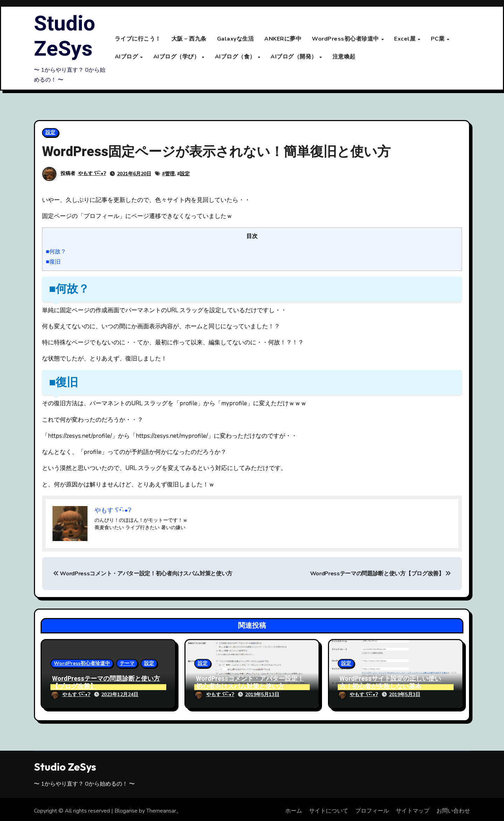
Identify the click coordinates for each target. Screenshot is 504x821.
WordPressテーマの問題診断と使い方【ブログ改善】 (380, 574)
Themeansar (161, 808)
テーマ (127, 663)
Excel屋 (406, 39)
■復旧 (53, 262)
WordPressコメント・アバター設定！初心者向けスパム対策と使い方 (143, 574)
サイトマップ (413, 808)
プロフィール (372, 808)
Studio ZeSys (65, 36)
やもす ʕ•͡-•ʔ (92, 174)
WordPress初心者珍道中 (346, 39)
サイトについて (329, 808)
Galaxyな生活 (236, 39)
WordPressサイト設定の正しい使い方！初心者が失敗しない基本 (390, 683)
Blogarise (126, 808)
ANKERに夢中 (283, 39)
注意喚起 (344, 57)
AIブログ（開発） (295, 57)
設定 (50, 132)
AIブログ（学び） (177, 57)
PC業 (439, 39)
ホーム (294, 808)
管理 (170, 174)
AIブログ (127, 57)
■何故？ (56, 252)
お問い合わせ (453, 808)
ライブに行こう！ (138, 39)
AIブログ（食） (236, 57)
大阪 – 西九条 (189, 39)
